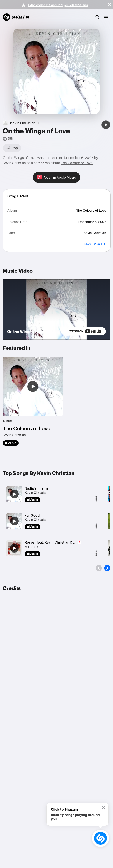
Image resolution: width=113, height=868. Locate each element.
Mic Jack (31, 547)
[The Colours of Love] (33, 401)
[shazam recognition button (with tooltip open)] (100, 838)
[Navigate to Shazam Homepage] (18, 17)
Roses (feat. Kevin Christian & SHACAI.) (56, 542)
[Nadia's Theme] (14, 494)
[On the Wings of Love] (106, 125)
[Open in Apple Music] (57, 177)
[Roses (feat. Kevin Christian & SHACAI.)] (14, 548)
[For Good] (14, 521)
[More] (96, 499)
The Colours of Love (77, 163)
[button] (110, 4)
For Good (32, 515)
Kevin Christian (36, 493)
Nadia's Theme (37, 488)
